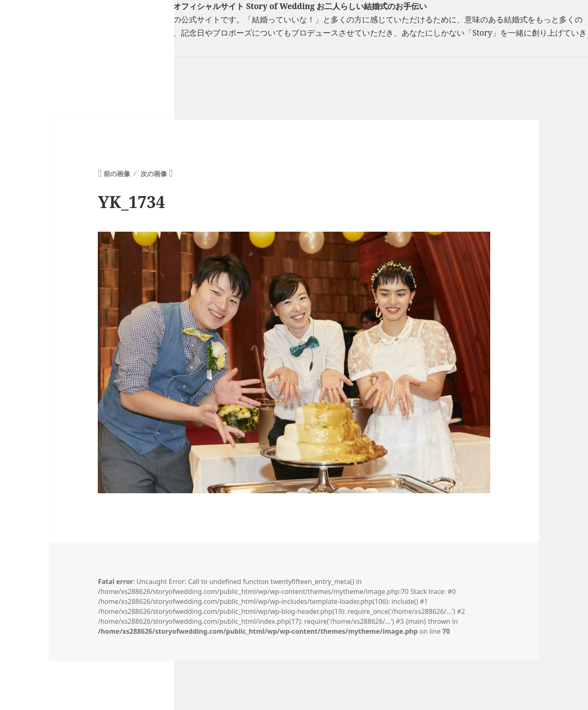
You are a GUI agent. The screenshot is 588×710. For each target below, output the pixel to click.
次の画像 (154, 174)
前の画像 (117, 174)
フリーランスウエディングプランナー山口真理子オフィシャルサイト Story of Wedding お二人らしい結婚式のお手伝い (213, 6)
